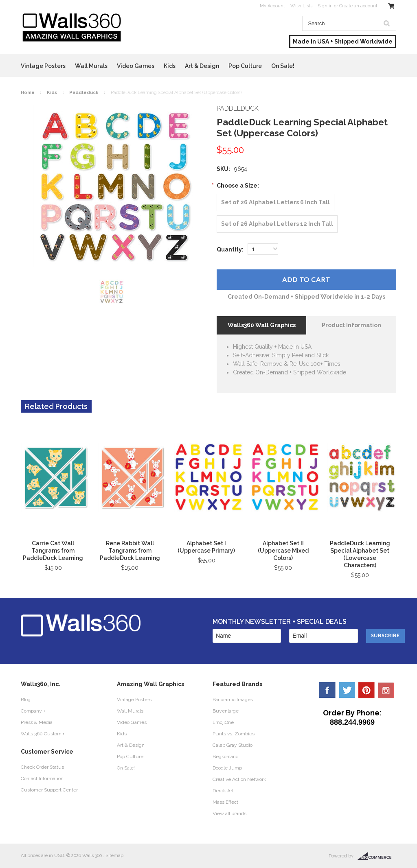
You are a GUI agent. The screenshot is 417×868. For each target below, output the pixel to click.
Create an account (358, 6)
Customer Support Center (49, 790)
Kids (170, 66)
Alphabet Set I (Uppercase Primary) (206, 547)
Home (28, 93)
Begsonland (226, 756)
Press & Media (37, 722)
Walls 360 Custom (41, 734)
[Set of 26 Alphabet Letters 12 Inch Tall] (277, 224)
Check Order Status (42, 767)
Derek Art (223, 791)
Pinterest (367, 690)
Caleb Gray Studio (233, 745)
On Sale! (283, 66)
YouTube (386, 690)
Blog (26, 700)
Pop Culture (245, 66)
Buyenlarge (226, 711)
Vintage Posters (43, 66)
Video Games (136, 66)
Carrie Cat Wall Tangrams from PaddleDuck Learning (53, 551)
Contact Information (42, 778)
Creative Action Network (239, 779)
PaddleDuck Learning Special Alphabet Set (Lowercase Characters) (360, 554)
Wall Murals (91, 66)
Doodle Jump (227, 768)
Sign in (325, 6)
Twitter (347, 690)
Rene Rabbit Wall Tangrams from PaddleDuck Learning (130, 551)
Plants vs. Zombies (234, 734)
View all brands (229, 813)
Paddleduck (84, 93)
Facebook (327, 690)
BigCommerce (377, 856)
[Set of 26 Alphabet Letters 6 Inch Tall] (275, 202)
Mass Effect (225, 802)
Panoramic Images (233, 700)
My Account (272, 6)
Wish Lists (301, 6)
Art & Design (202, 66)
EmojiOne (223, 722)
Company (31, 711)
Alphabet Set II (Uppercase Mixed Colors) (283, 551)
